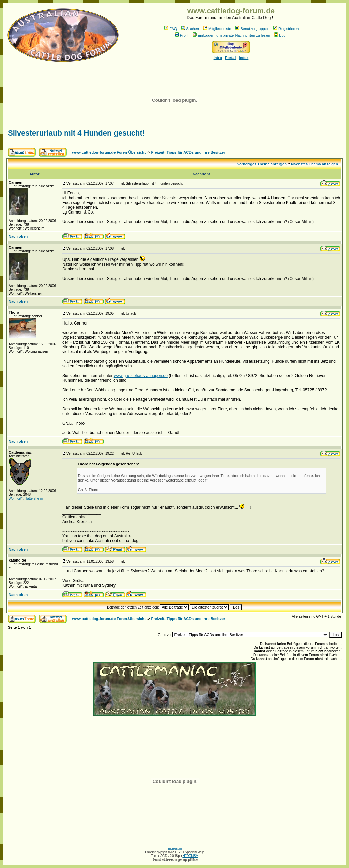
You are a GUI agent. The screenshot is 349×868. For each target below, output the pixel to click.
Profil (182, 35)
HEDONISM (190, 856)
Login (281, 35)
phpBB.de (191, 860)
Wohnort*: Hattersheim (26, 498)
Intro (218, 58)
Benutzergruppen (252, 29)
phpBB (164, 852)
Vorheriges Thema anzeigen (262, 164)
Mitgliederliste (217, 29)
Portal (230, 58)
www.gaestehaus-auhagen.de (141, 376)
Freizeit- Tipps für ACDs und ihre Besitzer (188, 152)
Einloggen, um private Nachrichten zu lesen (231, 35)
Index (244, 58)
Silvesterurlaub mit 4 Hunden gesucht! (76, 133)
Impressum (174, 848)
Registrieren (286, 29)
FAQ (171, 29)
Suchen (190, 29)
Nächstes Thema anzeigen (315, 164)
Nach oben (18, 236)
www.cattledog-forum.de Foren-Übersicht (109, 152)
